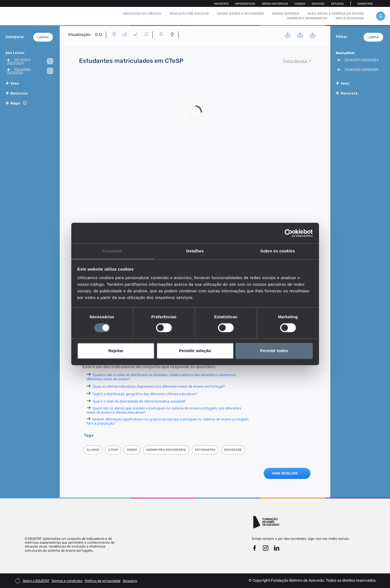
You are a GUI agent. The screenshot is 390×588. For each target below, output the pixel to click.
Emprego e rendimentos (307, 18)
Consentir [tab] (112, 251)
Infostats (221, 4)
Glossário (130, 581)
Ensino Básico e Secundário (240, 14)
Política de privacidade (103, 581)
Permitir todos (274, 351)
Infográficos (245, 4)
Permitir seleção (195, 351)
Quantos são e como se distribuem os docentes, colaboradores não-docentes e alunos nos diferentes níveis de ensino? (161, 377)
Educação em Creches (142, 14)
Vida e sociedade (350, 18)
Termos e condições (67, 581)
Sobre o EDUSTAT (36, 581)
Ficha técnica (296, 61)
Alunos (93, 450)
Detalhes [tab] (195, 251)
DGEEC (132, 450)
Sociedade (233, 450)
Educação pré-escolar (189, 14)
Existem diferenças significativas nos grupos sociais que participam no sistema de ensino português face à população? (168, 421)
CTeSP (113, 450)
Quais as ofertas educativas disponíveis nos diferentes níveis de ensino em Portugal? (159, 386)
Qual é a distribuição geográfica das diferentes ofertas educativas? (145, 394)
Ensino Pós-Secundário (166, 450)
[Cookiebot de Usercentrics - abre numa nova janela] (289, 233)
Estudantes (205, 450)
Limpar (43, 37)
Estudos (337, 4)
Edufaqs (318, 4)
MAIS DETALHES (285, 473)
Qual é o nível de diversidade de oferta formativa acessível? (139, 401)
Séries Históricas (275, 4)
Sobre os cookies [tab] (278, 251)
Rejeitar (116, 351)
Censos (300, 4)
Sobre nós (365, 4)
